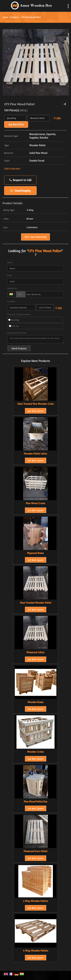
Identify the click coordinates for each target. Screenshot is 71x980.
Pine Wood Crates (35, 503)
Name (10, 262)
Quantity (11, 301)
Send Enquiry (20, 191)
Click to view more (12, 168)
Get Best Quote (36, 411)
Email (10, 275)
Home (5, 17)
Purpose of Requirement (19, 314)
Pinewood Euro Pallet (35, 851)
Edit (57, 118)
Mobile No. (12, 288)
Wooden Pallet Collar (35, 454)
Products (14, 17)
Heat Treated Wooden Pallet (36, 603)
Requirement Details (17, 333)
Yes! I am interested (35, 237)
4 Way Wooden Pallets (36, 951)
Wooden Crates (35, 752)
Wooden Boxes (36, 702)
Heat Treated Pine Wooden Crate (35, 404)
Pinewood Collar (35, 652)
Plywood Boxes (35, 553)
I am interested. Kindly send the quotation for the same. (35, 339)
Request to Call (20, 180)
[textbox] (39, 118)
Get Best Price (16, 124)
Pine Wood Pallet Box (35, 802)
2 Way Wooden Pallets (35, 901)
